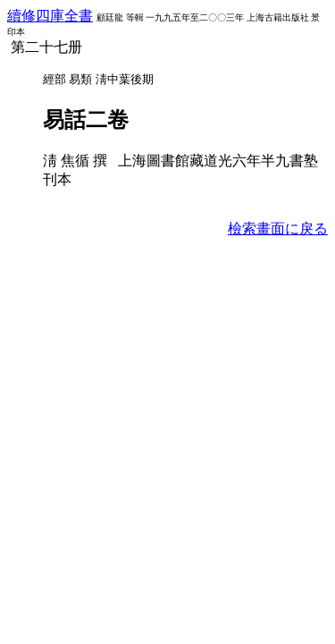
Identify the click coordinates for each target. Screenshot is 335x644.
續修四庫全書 (50, 16)
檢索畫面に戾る (278, 229)
